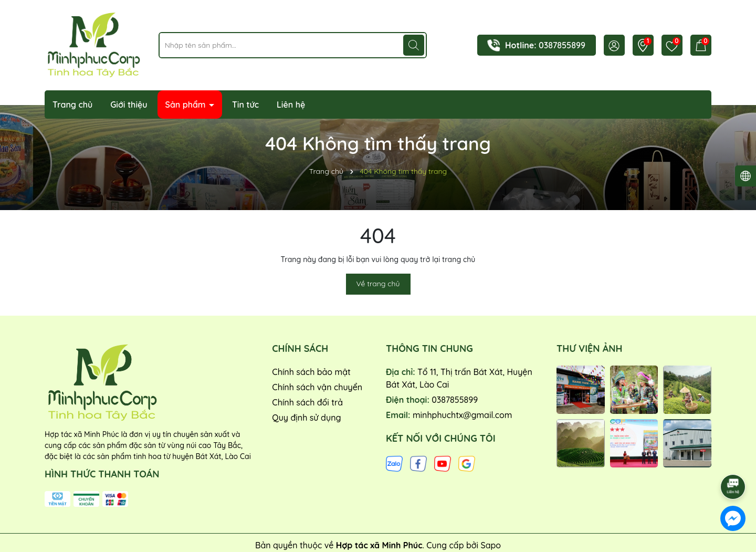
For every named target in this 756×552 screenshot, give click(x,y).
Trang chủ (72, 105)
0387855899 (562, 45)
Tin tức (245, 105)
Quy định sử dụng (306, 418)
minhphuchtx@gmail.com (462, 415)
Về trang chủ (378, 284)
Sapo (491, 545)
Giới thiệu (129, 105)
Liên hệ (291, 105)
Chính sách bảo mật (311, 372)
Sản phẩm (187, 105)
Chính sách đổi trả (307, 402)
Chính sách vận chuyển (317, 387)
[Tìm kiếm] (414, 45)
